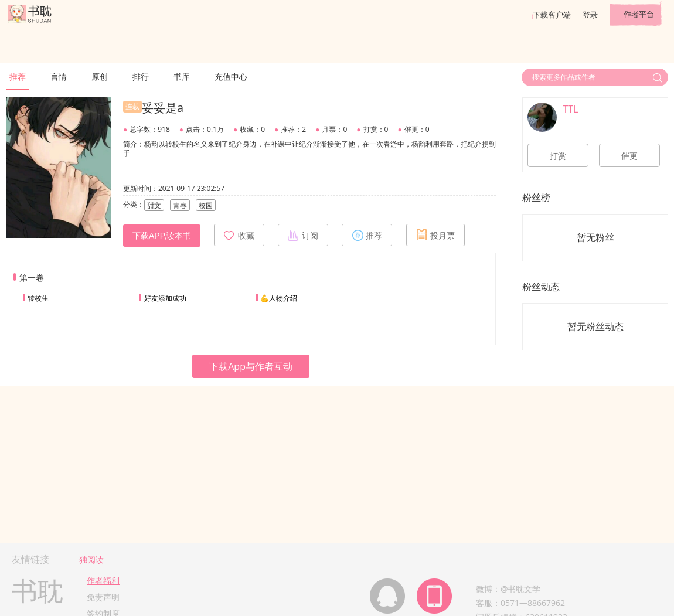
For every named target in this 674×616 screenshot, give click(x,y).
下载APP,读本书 (162, 236)
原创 (100, 76)
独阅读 (91, 559)
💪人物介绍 (279, 298)
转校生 (38, 298)
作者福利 (103, 581)
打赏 (558, 156)
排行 (141, 76)
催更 (629, 156)
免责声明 (103, 597)
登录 (590, 15)
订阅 (303, 235)
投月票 (435, 235)
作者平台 (639, 14)
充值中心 (231, 76)
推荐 (18, 76)
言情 (59, 76)
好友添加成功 (165, 298)
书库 (182, 76)
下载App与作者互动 (251, 366)
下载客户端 (552, 15)
